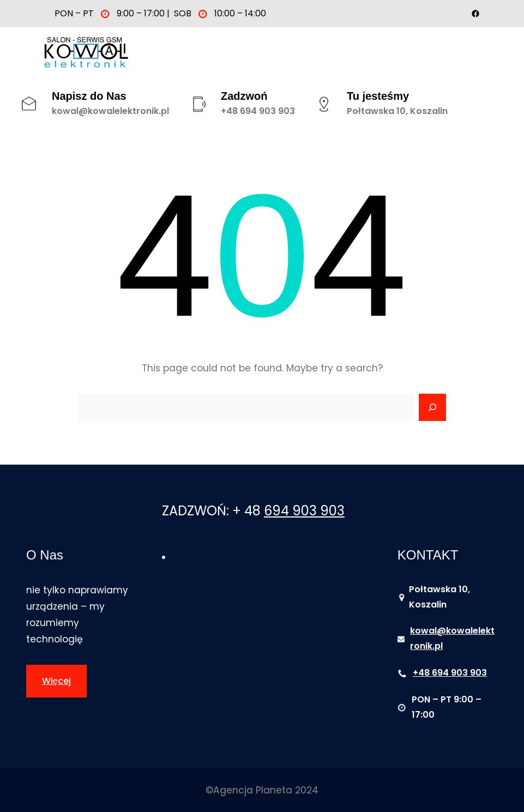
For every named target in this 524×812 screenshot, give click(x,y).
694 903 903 (304, 511)
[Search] (432, 407)
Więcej (56, 681)
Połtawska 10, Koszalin (397, 111)
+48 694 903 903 (258, 111)
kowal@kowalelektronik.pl (110, 111)
